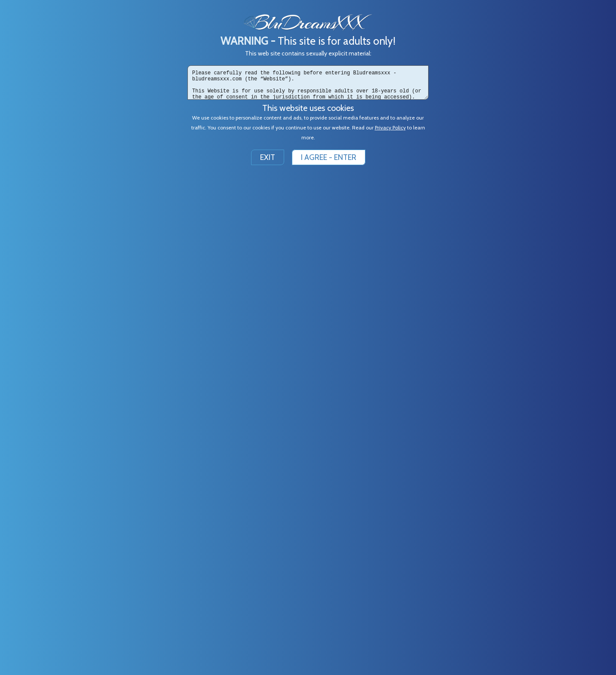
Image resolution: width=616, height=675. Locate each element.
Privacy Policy (390, 127)
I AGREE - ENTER (329, 157)
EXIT (268, 157)
